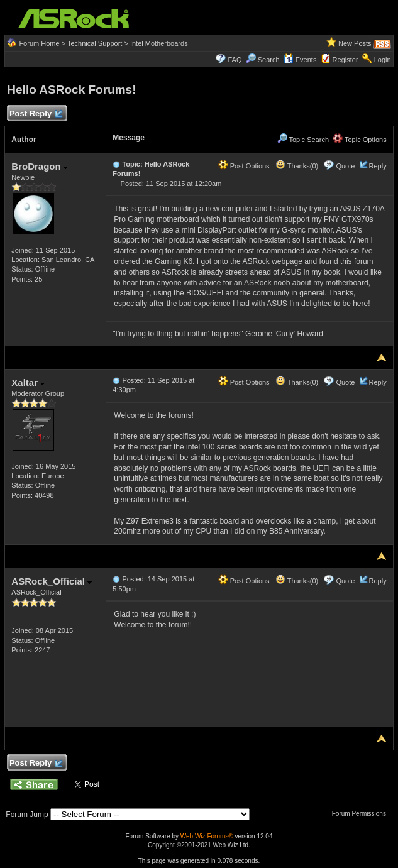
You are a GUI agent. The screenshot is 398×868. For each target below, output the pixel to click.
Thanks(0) (297, 166)
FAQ (235, 60)
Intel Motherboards (159, 43)
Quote (345, 166)
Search (269, 60)
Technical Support (95, 43)
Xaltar (28, 382)
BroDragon (40, 166)
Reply (378, 166)
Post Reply (35, 114)
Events (300, 60)
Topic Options (360, 140)
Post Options (244, 166)
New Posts (355, 43)
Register (345, 60)
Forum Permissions (362, 814)
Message (129, 138)
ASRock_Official (52, 581)
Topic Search (303, 140)
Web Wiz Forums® (207, 836)
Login (383, 60)
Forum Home (39, 43)
